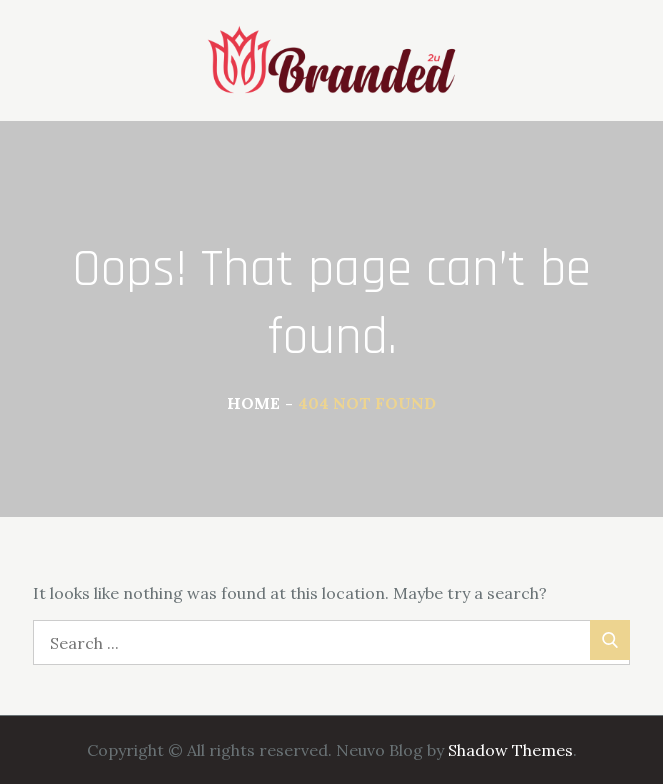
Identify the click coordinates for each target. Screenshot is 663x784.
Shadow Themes (510, 750)
